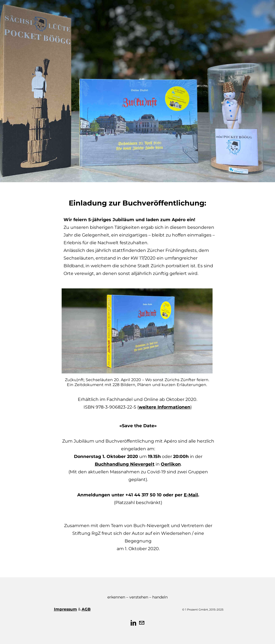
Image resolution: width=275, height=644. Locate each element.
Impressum (65, 609)
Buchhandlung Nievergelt (125, 464)
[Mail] (142, 623)
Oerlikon (171, 464)
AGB (86, 609)
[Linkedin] (133, 623)
